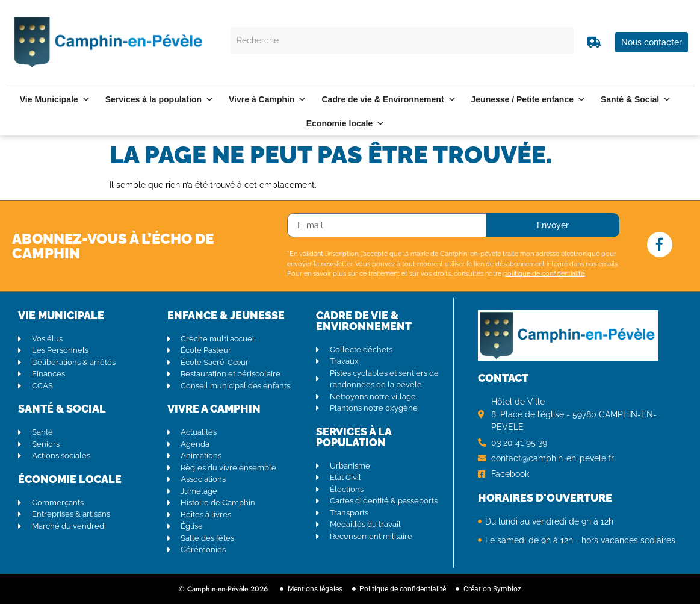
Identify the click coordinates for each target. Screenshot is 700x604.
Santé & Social (636, 99)
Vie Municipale (55, 99)
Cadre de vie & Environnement (389, 99)
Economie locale (345, 123)
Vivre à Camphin (268, 99)
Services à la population (160, 99)
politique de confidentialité (544, 274)
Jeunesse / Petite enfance (528, 99)
